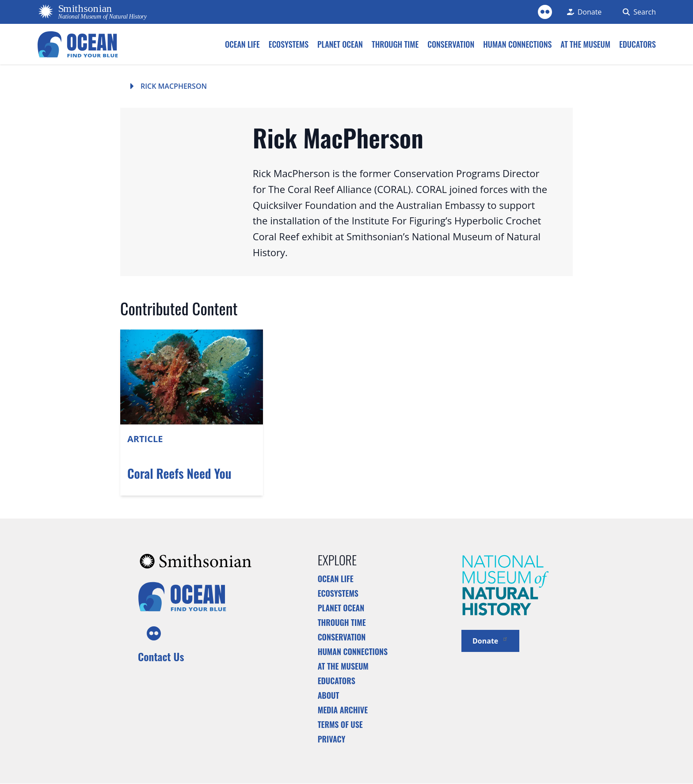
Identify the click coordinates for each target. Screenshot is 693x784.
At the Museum (343, 666)
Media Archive (343, 710)
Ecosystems (338, 593)
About (329, 695)
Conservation (342, 637)
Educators (337, 681)
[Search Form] (638, 12)
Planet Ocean (341, 608)
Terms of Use (340, 724)
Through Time (342, 622)
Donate (490, 640)
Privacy (332, 739)
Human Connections (353, 651)
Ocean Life (336, 579)
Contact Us (161, 656)
